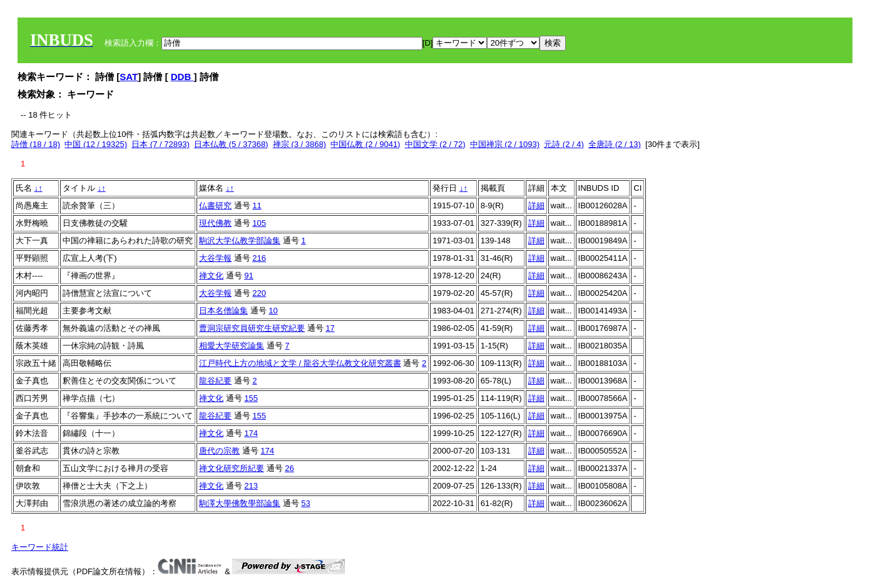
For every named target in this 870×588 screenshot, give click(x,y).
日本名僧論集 (223, 311)
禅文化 (211, 276)
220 (259, 293)
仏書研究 (215, 205)
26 (289, 468)
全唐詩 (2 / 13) (615, 144)
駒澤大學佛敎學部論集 (240, 503)
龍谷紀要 (215, 381)
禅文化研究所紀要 (232, 468)
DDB (182, 77)
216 (259, 258)
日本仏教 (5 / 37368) (231, 144)
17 (330, 328)
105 (259, 223)
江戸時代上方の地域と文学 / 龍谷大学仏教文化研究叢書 (300, 363)
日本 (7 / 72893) (161, 144)
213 (251, 486)
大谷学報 (215, 258)
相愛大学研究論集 (232, 346)
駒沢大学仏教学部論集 (240, 241)
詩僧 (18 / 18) (36, 144)
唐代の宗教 (219, 451)
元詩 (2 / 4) (564, 144)
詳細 (536, 205)
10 (273, 311)
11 (257, 205)
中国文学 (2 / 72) (435, 144)
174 (251, 433)
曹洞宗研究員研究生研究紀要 (252, 328)
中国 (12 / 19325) (96, 144)
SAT (129, 77)
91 (248, 276)
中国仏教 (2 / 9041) (365, 144)
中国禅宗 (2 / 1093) (505, 144)
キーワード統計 (40, 547)
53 (305, 503)
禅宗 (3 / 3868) (299, 144)
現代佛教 (215, 223)
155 (251, 398)
